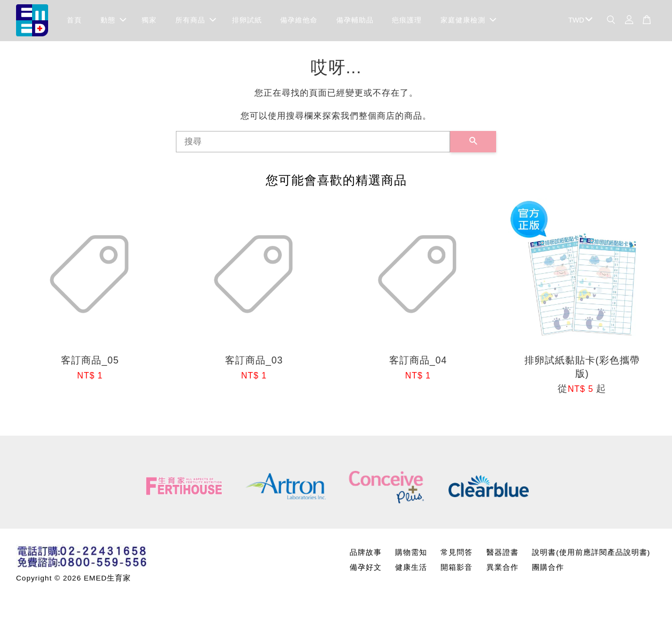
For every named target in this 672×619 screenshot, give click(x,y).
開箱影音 (457, 569)
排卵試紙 (247, 21)
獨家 (149, 21)
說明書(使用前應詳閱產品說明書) (591, 555)
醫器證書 (503, 555)
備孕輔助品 (355, 21)
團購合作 (548, 569)
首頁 (74, 21)
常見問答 (457, 555)
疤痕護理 (407, 21)
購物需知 (411, 555)
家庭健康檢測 (468, 21)
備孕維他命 (299, 21)
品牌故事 (366, 555)
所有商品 (196, 21)
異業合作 (503, 569)
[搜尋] (313, 143)
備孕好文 (366, 569)
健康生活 (411, 569)
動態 (113, 21)
